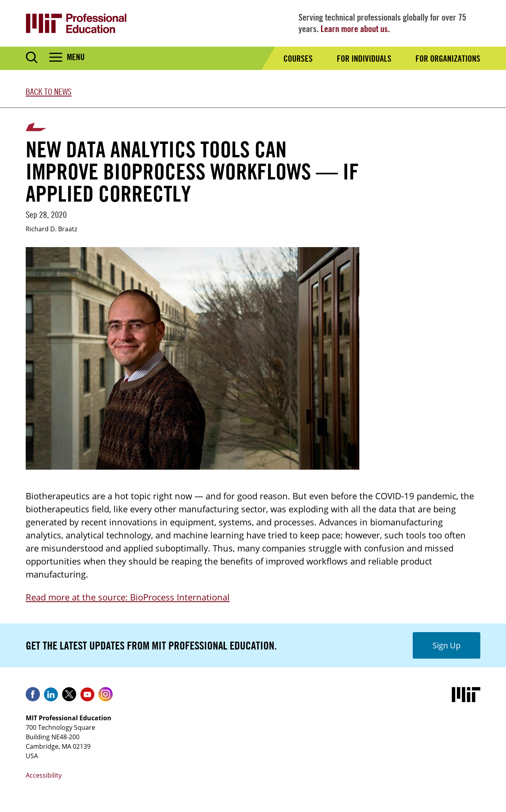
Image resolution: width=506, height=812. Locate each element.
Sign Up (447, 645)
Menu (76, 57)
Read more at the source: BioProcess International (128, 597)
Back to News (49, 92)
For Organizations (448, 59)
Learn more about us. (355, 29)
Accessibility (44, 775)
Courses (298, 59)
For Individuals (364, 59)
